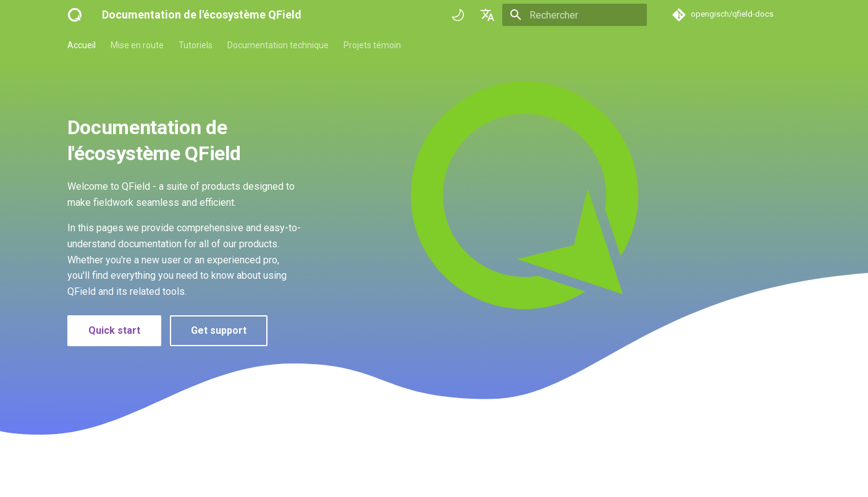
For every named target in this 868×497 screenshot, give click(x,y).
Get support (219, 330)
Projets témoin (372, 45)
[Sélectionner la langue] (487, 15)
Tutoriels (196, 45)
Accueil (82, 45)
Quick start (114, 330)
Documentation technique (278, 45)
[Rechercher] (575, 15)
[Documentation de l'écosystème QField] (75, 15)
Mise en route (137, 45)
